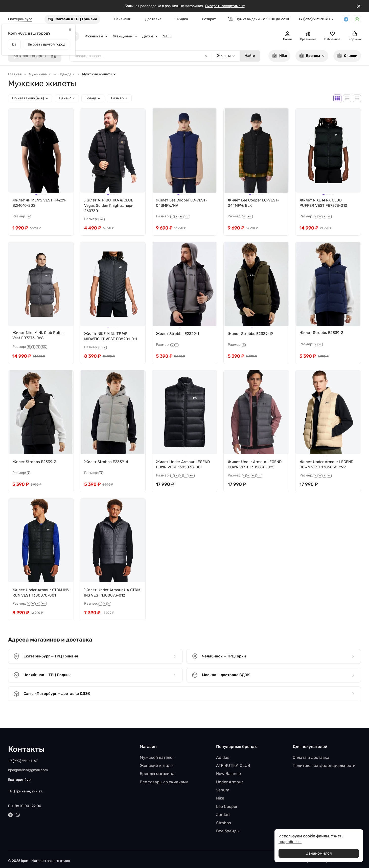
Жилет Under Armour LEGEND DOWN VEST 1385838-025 (248, 469)
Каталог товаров (35, 56)
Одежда (67, 74)
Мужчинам (96, 36)
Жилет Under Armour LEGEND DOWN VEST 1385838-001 (176, 469)
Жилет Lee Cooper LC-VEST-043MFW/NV (183, 203)
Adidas (223, 754)
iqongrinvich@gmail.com (28, 767)
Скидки (347, 56)
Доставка (153, 19)
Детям (150, 36)
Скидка (182, 19)
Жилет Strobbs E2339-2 (323, 334)
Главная (15, 74)
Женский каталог (157, 762)
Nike (279, 56)
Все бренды (228, 827)
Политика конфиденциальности (324, 762)
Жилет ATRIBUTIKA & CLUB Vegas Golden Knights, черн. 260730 (111, 206)
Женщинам (125, 36)
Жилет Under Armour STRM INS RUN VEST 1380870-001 (39, 601)
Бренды (312, 56)
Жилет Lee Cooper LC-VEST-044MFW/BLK (255, 203)
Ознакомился (319, 853)
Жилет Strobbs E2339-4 (108, 464)
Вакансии (123, 19)
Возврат (209, 19)
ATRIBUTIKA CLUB (233, 762)
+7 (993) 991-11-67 (316, 19)
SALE (167, 36)
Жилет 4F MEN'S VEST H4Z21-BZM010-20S (34, 203)
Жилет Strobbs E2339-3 (36, 464)
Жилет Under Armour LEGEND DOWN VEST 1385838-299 (320, 469)
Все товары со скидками (164, 778)
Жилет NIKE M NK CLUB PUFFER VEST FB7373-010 (324, 203)
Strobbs (224, 819)
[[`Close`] (359, 6)
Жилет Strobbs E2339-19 (252, 335)
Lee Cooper (227, 803)
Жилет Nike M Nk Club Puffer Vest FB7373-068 (40, 337)
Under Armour (229, 778)
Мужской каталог (157, 754)
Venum (223, 786)
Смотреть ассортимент (225, 6)
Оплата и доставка (311, 754)
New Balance (228, 770)
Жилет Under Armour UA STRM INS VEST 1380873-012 (112, 601)
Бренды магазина (157, 770)
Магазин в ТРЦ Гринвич (72, 19)
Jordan (223, 811)
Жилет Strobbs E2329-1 (179, 335)
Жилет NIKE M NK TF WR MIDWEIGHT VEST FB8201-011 (112, 338)
